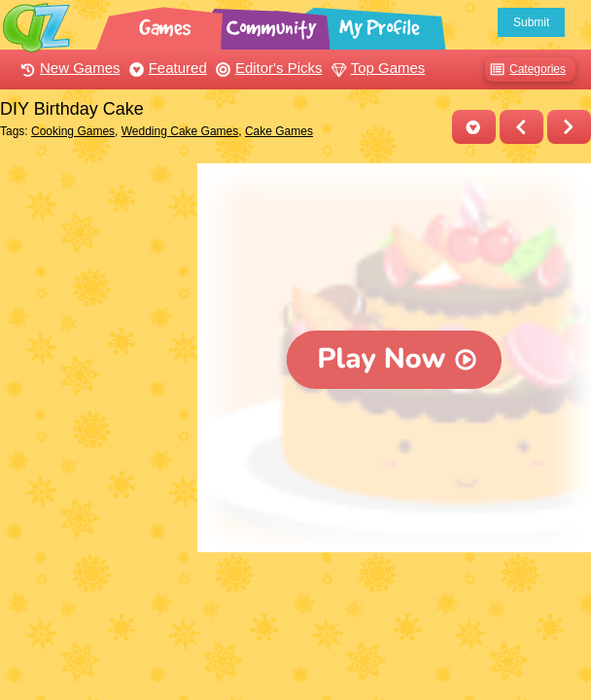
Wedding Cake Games (180, 131)
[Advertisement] (94, 236)
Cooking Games (73, 131)
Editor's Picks (267, 68)
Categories (525, 70)
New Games (68, 68)
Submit (531, 22)
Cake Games (279, 131)
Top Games (376, 68)
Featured (166, 68)
